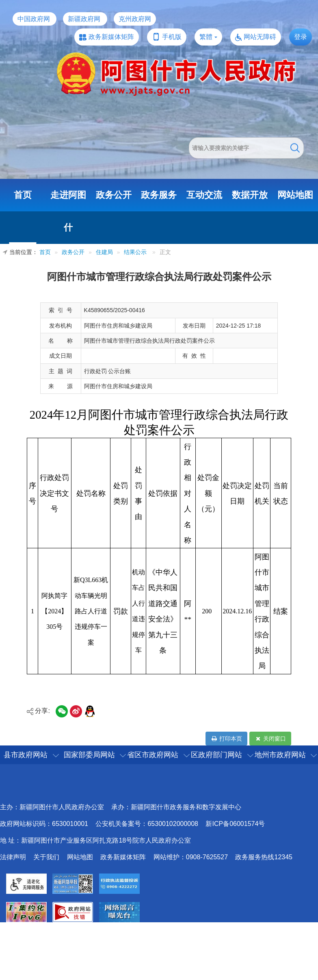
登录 (301, 37)
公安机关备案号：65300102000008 (147, 824)
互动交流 (204, 195)
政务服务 (159, 195)
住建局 (104, 252)
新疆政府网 (84, 19)
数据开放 (250, 195)
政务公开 (114, 195)
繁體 (206, 37)
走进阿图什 (68, 211)
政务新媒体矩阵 (111, 37)
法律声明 (13, 857)
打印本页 (226, 739)
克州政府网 (135, 19)
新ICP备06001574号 (235, 824)
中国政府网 (34, 19)
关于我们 (46, 857)
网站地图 (295, 195)
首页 (23, 195)
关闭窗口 (270, 739)
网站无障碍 (260, 37)
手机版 (172, 37)
